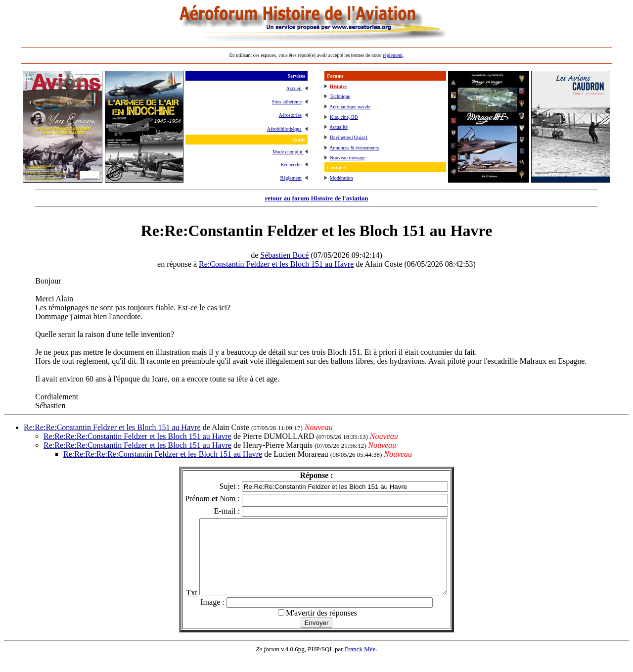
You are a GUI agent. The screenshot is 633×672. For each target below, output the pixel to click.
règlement (393, 55)
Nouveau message (348, 158)
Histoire (338, 86)
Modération (341, 178)
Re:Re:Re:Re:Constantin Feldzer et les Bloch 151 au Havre (137, 436)
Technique (340, 96)
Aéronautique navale (350, 107)
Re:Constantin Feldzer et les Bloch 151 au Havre (276, 264)
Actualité (339, 127)
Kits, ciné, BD (344, 117)
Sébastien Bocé (284, 255)
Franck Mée (360, 664)
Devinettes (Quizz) (349, 137)
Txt (177, 607)
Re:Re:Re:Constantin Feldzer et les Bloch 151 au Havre (112, 427)
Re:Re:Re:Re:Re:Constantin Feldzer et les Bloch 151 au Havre (163, 454)
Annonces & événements (354, 148)
